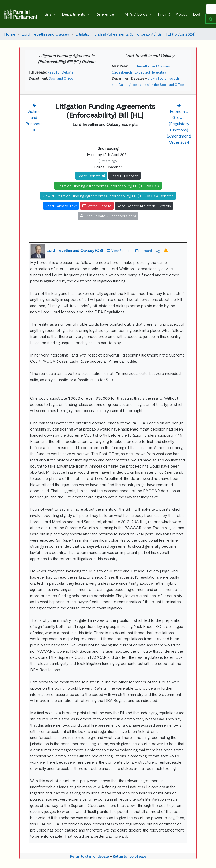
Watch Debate (97, 206)
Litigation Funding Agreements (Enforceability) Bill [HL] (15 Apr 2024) (135, 34)
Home (10, 34)
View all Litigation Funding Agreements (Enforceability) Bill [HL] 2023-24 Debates (108, 196)
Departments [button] (74, 14)
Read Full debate (124, 176)
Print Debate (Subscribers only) (108, 216)
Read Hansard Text (61, 206)
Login (198, 14)
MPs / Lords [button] (136, 14)
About (181, 14)
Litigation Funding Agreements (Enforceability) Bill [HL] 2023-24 (108, 186)
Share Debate (91, 176)
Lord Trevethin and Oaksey (45, 34)
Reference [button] (105, 14)
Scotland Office (61, 78)
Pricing (164, 14)
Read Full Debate (60, 72)
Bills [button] (49, 14)
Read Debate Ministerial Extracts (144, 206)
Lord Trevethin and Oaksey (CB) (75, 250)
